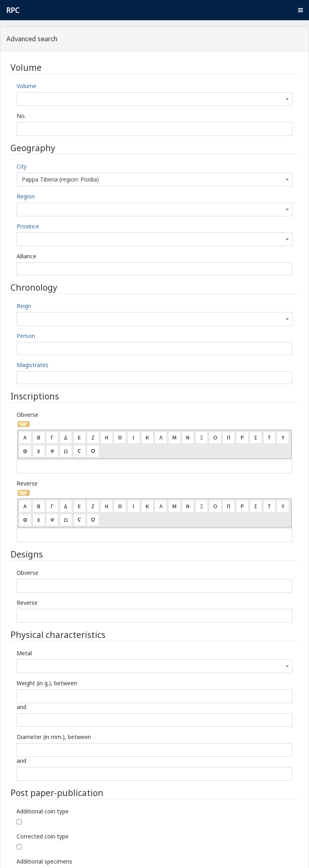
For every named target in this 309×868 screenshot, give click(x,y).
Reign (24, 306)
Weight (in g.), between (47, 683)
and (21, 707)
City (22, 166)
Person (26, 336)
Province (28, 226)
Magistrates (33, 365)
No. (21, 116)
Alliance (26, 256)
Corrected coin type (43, 836)
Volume (26, 86)
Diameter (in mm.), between (54, 737)
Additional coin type (43, 811)
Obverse (27, 415)
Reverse (27, 483)
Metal (24, 653)
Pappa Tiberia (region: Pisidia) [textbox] (60, 179)
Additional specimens (44, 861)
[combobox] (154, 99)
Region (26, 196)
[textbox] (154, 99)
